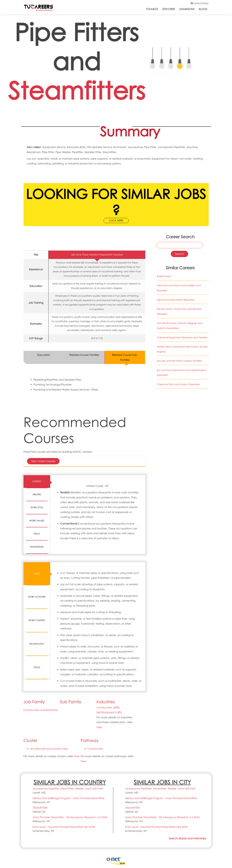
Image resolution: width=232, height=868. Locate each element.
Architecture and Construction (49, 749)
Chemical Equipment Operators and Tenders (182, 338)
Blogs (203, 9)
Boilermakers (164, 276)
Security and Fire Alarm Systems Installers (180, 361)
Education (44, 355)
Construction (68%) (108, 708)
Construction (95, 749)
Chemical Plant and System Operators (179, 384)
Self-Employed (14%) (109, 712)
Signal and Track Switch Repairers (176, 300)
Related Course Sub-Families (125, 357)
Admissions (187, 9)
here (99, 727)
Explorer (169, 9)
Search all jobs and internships (187, 838)
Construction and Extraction (41, 710)
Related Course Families (84, 355)
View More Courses (43, 461)
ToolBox (152, 9)
